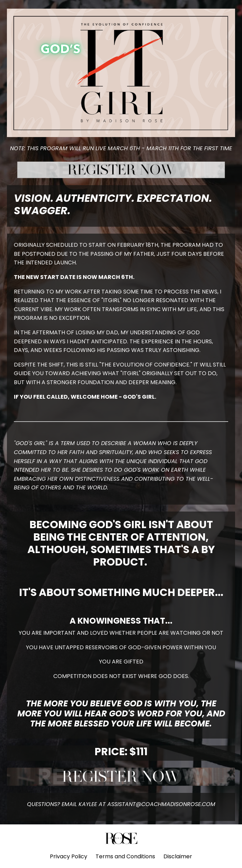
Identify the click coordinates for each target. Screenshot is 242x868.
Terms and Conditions (125, 856)
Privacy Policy (69, 856)
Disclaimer (178, 856)
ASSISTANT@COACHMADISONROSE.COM (161, 804)
